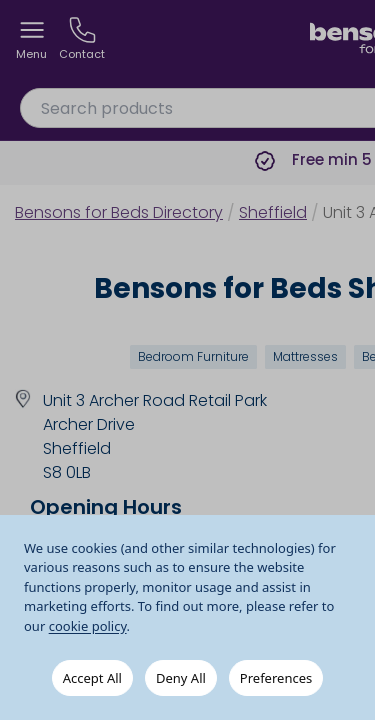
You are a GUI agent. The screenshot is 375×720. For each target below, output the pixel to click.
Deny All (181, 678)
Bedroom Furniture (193, 356)
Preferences (276, 678)
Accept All (92, 678)
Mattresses (305, 356)
